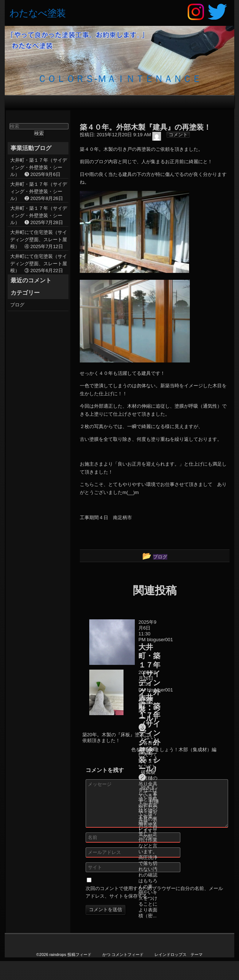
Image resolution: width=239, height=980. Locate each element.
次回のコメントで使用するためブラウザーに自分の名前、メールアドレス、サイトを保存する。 (154, 892)
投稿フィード (79, 954)
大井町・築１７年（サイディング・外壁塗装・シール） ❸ (39, 167)
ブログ (17, 305)
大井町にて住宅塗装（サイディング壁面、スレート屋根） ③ (39, 263)
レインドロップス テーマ (179, 954)
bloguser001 (160, 640)
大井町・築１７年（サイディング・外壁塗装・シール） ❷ (39, 191)
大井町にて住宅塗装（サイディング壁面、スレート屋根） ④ (39, 239)
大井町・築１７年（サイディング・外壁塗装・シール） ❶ (39, 215)
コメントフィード (128, 954)
